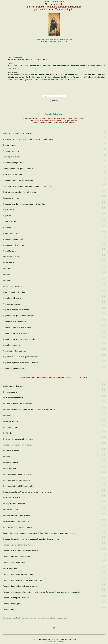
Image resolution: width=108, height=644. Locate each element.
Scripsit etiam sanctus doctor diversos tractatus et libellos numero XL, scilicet (54, 378)
